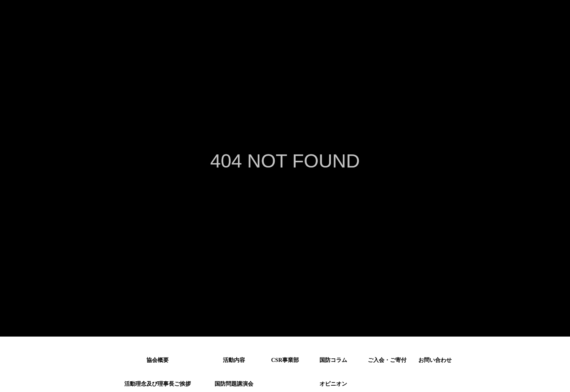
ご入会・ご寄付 (387, 360)
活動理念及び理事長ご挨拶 (158, 382)
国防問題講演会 (234, 382)
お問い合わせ (435, 360)
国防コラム (333, 360)
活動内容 (234, 360)
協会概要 (158, 360)
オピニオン (333, 382)
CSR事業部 (285, 360)
